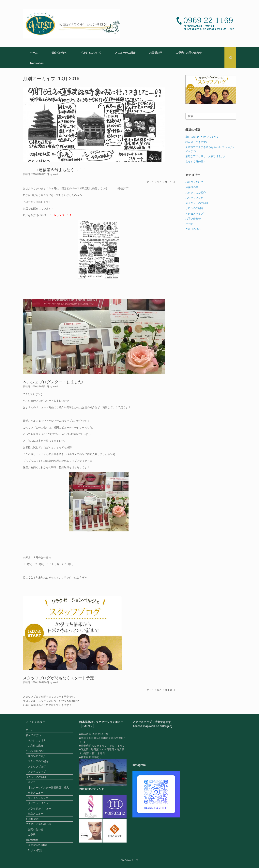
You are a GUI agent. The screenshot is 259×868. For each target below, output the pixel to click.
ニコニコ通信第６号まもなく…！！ (54, 170)
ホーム (34, 53)
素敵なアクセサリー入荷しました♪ (205, 156)
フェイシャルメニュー (41, 798)
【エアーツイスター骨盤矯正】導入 (48, 788)
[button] (230, 58)
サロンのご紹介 (194, 208)
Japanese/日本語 (38, 845)
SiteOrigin (126, 860)
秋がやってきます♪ (196, 142)
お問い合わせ (193, 219)
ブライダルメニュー (39, 808)
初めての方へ (59, 53)
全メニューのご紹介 (197, 203)
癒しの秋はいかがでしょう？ (202, 137)
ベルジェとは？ (194, 182)
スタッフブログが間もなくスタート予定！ (60, 678)
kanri (55, 174)
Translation (37, 63)
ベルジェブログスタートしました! (53, 382)
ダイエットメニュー (39, 803)
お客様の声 (156, 53)
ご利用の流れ (193, 229)
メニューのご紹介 (125, 53)
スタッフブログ (194, 198)
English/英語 (35, 850)
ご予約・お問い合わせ (189, 53)
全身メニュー (36, 793)
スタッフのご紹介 (196, 193)
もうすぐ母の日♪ (195, 162)
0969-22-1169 (100, 734)
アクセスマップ (194, 213)
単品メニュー (36, 814)
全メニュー (34, 782)
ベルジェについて (91, 53)
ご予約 (189, 224)
